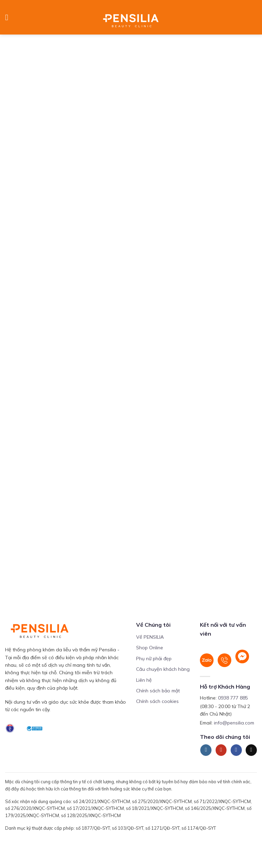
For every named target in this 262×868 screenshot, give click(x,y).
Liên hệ (144, 680)
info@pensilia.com (234, 723)
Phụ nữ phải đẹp (154, 659)
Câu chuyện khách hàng (163, 669)
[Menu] (9, 17)
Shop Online (150, 648)
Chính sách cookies (157, 701)
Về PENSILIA (150, 637)
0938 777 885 (233, 698)
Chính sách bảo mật (158, 691)
